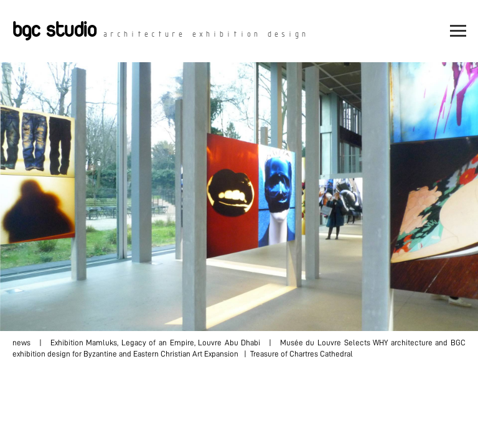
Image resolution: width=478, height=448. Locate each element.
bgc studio (54, 31)
